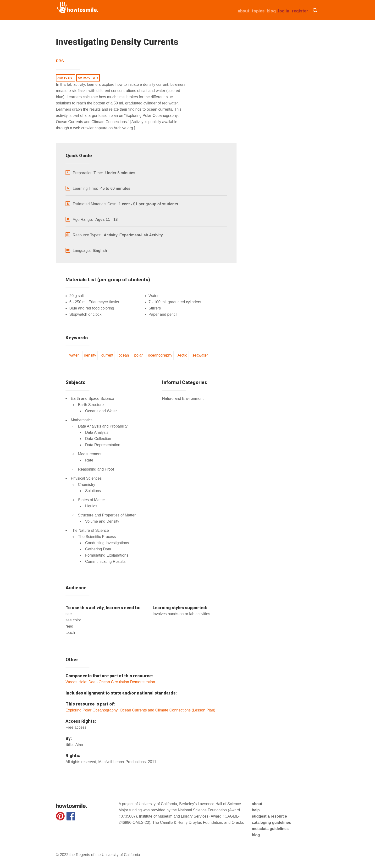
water (74, 355)
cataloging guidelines (271, 822)
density (90, 355)
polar (138, 355)
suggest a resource (269, 816)
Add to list (66, 78)
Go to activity (88, 78)
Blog (271, 11)
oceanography (160, 355)
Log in (284, 11)
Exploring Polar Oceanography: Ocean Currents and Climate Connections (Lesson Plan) (140, 710)
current (107, 355)
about (244, 11)
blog (256, 835)
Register (300, 11)
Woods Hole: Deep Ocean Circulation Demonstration (110, 682)
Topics (258, 11)
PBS (60, 61)
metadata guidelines (270, 829)
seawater (200, 355)
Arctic (182, 355)
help (256, 810)
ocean (124, 355)
